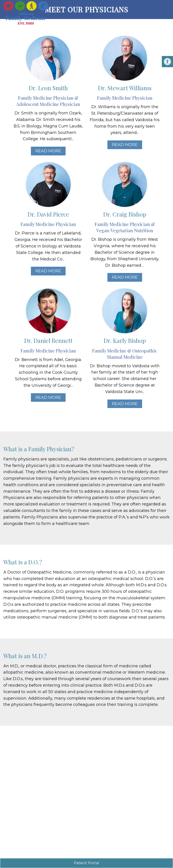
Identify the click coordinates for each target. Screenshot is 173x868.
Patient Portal (86, 863)
